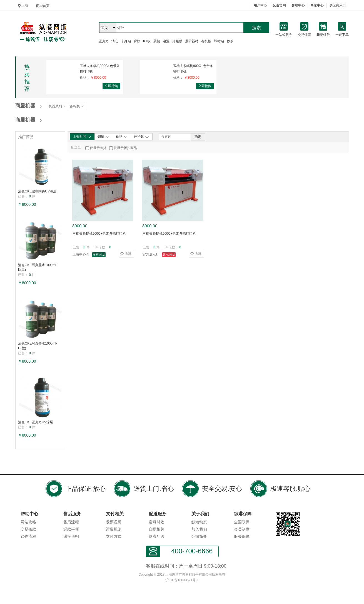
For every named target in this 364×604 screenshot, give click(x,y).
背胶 (137, 41)
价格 (122, 137)
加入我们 (199, 529)
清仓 (115, 41)
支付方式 (114, 536)
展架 (157, 41)
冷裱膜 (177, 41)
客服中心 (298, 5)
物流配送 (156, 536)
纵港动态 (199, 522)
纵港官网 (279, 5)
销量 (104, 137)
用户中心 (260, 5)
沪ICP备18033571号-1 (182, 580)
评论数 (142, 137)
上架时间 (82, 137)
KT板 (147, 41)
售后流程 (71, 522)
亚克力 (104, 41)
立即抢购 (111, 86)
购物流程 (28, 536)
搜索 (256, 28)
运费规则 (114, 529)
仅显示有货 (98, 148)
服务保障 (242, 536)
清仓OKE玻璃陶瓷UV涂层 (37, 191)
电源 (166, 41)
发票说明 (114, 522)
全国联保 (242, 522)
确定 (198, 137)
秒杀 (230, 41)
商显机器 (25, 106)
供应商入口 (338, 5)
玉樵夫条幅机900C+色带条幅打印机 (100, 69)
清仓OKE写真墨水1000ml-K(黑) (38, 267)
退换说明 (71, 536)
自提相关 (156, 529)
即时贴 (219, 41)
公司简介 (199, 536)
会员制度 (242, 529)
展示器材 (192, 41)
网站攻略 (28, 522)
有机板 (206, 41)
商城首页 (43, 6)
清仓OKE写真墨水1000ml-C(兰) (38, 346)
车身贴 (126, 41)
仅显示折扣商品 (125, 148)
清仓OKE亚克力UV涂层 (36, 422)
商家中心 (317, 5)
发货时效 (156, 522)
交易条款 (28, 529)
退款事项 (71, 529)
